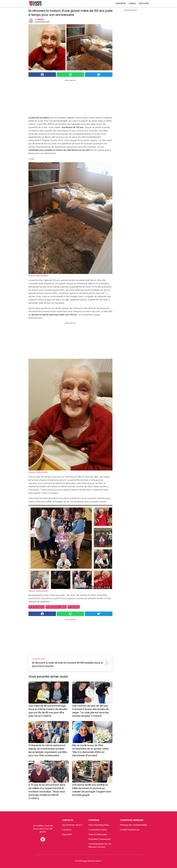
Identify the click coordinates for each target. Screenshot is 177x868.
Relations (144, 3)
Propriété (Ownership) (100, 839)
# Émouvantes (37, 607)
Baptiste (41, 19)
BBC (33, 159)
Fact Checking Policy (99, 825)
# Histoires (74, 607)
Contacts (67, 830)
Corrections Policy (98, 830)
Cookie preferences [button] (130, 830)
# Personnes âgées (56, 607)
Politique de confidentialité (133, 825)
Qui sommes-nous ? (72, 825)
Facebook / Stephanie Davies (38, 275)
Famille (132, 3)
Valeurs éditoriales (98, 834)
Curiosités (120, 3)
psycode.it (67, 834)
